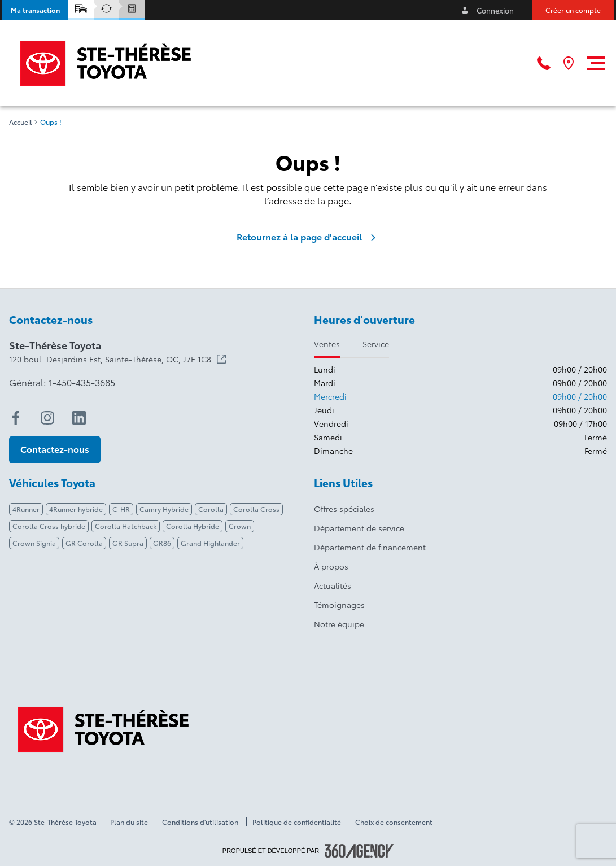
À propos (331, 566)
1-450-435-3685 (82, 382)
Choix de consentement (394, 822)
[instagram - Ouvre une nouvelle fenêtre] (47, 418)
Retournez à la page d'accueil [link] (308, 237)
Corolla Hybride (193, 526)
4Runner (26, 509)
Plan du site (129, 822)
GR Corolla (84, 543)
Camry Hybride (164, 509)
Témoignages (339, 605)
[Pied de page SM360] (359, 851)
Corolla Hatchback (126, 526)
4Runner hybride (76, 509)
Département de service (359, 528)
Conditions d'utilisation (200, 822)
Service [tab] (376, 344)
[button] (35, 10)
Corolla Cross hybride (49, 526)
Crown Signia (34, 543)
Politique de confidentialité (297, 822)
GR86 (162, 543)
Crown (240, 526)
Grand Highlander (210, 543)
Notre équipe (339, 624)
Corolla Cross (256, 509)
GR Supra (128, 543)
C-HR (121, 509)
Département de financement (370, 547)
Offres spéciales (344, 509)
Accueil (21, 122)
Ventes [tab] (327, 344)
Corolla (211, 509)
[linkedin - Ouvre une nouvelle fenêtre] (79, 418)
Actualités (333, 585)
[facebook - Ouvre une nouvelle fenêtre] (16, 418)
